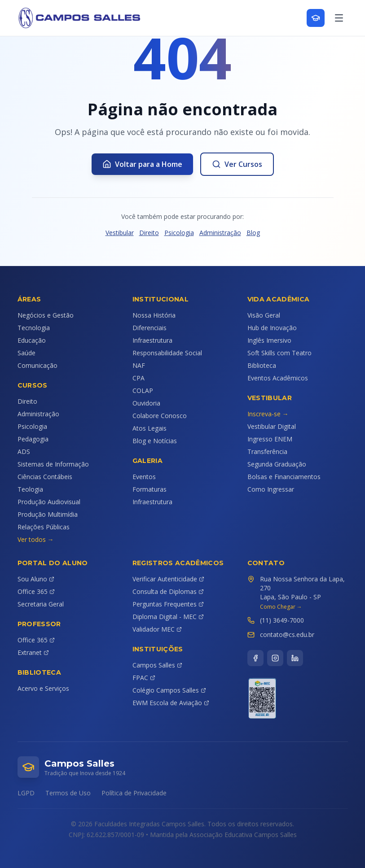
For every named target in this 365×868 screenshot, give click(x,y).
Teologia (30, 489)
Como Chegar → (281, 607)
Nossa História (154, 315)
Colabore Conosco (160, 416)
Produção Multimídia (48, 514)
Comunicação (37, 365)
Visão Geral (264, 315)
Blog (253, 233)
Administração (220, 233)
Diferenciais (150, 328)
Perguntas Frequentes (168, 604)
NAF (139, 365)
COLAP (143, 390)
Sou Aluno (36, 579)
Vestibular (120, 233)
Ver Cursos (237, 164)
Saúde (26, 353)
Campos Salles (157, 665)
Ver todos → (36, 539)
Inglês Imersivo (269, 340)
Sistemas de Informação (53, 464)
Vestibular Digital (272, 426)
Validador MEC (157, 629)
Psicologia (179, 233)
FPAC (144, 678)
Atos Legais (150, 428)
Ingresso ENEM (270, 439)
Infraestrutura (152, 340)
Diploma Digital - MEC (168, 617)
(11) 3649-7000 (282, 620)
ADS (24, 451)
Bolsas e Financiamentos (284, 477)
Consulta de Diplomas (168, 591)
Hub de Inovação (272, 328)
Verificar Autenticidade (168, 579)
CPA (139, 378)
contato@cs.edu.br (287, 635)
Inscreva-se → (268, 414)
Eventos (144, 477)
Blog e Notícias (155, 441)
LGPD (26, 793)
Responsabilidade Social (167, 353)
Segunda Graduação (277, 464)
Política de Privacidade (134, 793)
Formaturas (150, 489)
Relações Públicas (44, 527)
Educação (32, 340)
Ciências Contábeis (45, 477)
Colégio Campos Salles (169, 690)
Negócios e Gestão (46, 315)
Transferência (267, 451)
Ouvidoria (146, 403)
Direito (149, 233)
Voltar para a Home (142, 164)
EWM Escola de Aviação (171, 703)
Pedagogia (33, 439)
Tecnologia (34, 328)
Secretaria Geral (41, 604)
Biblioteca (262, 365)
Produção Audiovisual (49, 502)
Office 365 (36, 591)
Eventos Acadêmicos (278, 378)
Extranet (33, 652)
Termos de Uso (68, 793)
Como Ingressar (271, 489)
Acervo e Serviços (43, 688)
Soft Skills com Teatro (279, 353)
